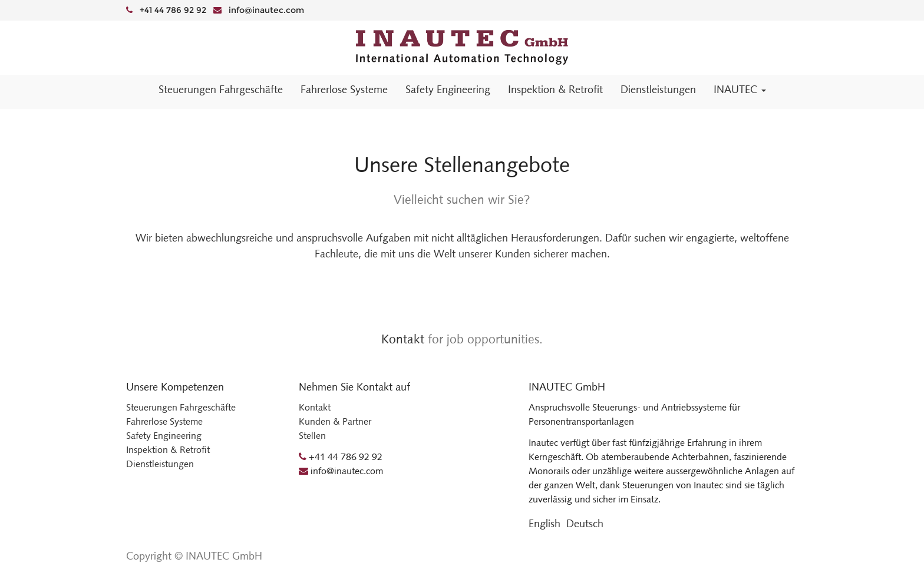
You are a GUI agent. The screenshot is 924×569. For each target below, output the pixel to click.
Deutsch (585, 524)
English (544, 524)
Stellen (312, 436)
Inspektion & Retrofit (168, 450)
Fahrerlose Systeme (164, 421)
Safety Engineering (164, 436)
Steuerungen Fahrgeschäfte (181, 407)
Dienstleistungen (160, 464)
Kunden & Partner (335, 421)
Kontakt (403, 339)
